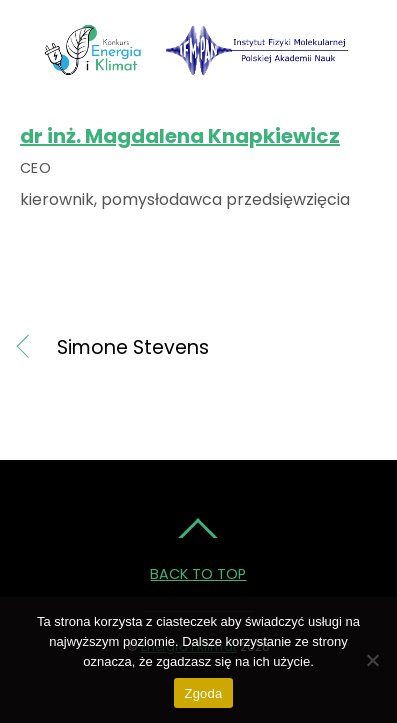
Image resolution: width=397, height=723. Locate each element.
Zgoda (203, 693)
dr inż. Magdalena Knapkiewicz (180, 136)
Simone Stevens (133, 348)
